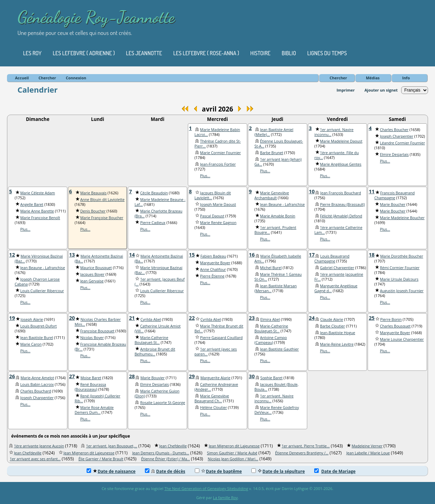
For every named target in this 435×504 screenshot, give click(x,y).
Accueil (22, 78)
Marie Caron (31, 344)
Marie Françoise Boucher (102, 218)
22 (192, 318)
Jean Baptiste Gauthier (279, 349)
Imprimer (346, 90)
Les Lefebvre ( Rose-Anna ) (206, 53)
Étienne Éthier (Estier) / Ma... (165, 459)
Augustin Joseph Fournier (402, 291)
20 (72, 318)
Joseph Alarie (32, 319)
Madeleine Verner (367, 446)
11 (372, 191)
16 (252, 254)
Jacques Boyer (93, 274)
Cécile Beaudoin (154, 193)
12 (12, 254)
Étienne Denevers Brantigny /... (302, 453)
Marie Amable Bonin (278, 216)
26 (12, 376)
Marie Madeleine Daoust (341, 141)
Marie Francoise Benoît (40, 218)
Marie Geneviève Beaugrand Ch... (212, 398)
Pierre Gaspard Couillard (221, 338)
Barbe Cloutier (333, 326)
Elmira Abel (270, 319)
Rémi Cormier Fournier (400, 268)
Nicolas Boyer (92, 338)
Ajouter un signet (381, 90)
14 (132, 254)
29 (192, 376)
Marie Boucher (393, 204)
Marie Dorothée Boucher (402, 256)
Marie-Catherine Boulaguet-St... (151, 340)
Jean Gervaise (92, 281)
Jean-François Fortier (218, 164)
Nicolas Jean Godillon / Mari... (233, 459)
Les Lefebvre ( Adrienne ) (84, 53)
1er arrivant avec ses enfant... (35, 459)
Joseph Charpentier (397, 136)
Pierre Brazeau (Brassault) (342, 204)
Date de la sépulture (278, 471)
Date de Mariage (335, 471)
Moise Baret (91, 378)
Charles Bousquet (395, 326)
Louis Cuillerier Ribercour (42, 291)
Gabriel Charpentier (337, 268)
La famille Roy (225, 498)
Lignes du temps (327, 53)
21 (132, 318)
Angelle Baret (32, 204)
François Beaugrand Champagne (395, 195)
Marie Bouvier (152, 378)
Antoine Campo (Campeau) (271, 340)
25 (372, 318)
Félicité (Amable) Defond (341, 216)
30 (252, 376)
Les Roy (32, 53)
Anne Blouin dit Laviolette (102, 200)
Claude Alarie (332, 319)
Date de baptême (218, 471)
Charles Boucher (394, 130)
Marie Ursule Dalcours (399, 279)
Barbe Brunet (272, 153)
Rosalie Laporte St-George (163, 403)
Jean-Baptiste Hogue (338, 333)
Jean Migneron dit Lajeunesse (234, 446)
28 (132, 376)
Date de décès (165, 471)
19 (12, 318)
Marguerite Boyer (215, 263)
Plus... (205, 176)
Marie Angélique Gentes (341, 164)
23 (252, 318)
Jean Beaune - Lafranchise (282, 204)
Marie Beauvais (94, 193)
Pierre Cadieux (153, 223)
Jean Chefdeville (173, 446)
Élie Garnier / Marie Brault (101, 459)
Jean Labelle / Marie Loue (368, 453)
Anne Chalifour (213, 269)
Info (406, 78)
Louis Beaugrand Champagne (332, 259)
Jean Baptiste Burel (37, 338)
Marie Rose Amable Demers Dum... (94, 410)
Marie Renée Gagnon (218, 223)
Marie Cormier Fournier (220, 153)
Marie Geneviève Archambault (272, 195)
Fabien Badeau (213, 256)
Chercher (338, 78)
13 (72, 254)
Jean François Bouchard (341, 193)
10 (312, 191)
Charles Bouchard (36, 391)
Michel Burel (271, 268)
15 (192, 254)
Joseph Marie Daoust (218, 204)
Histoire (260, 53)
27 (72, 376)
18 (372, 254)
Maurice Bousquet (96, 268)
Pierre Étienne (212, 276)
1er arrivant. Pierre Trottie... (306, 446)
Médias (373, 78)
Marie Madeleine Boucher (402, 218)
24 (312, 318)
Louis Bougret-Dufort (39, 326)
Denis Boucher (93, 211)
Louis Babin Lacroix (37, 384)
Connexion (76, 78)
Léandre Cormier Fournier (402, 143)
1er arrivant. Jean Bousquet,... (112, 446)
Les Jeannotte (144, 53)
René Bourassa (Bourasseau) (90, 387)
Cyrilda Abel (151, 319)
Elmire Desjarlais (394, 154)
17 (312, 254)
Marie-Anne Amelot (37, 378)
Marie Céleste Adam (38, 193)
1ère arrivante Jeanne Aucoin (39, 446)
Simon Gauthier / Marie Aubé (232, 453)
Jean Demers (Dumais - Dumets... (161, 453)
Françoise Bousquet (97, 331)
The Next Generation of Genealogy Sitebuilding (206, 488)
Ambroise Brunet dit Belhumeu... (155, 352)
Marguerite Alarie (215, 378)
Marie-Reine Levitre (337, 344)
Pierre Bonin (391, 319)
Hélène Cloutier (213, 408)
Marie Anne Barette (37, 211)
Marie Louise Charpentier (402, 339)
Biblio (289, 53)
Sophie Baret (272, 378)
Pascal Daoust (212, 216)
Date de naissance (111, 471)
